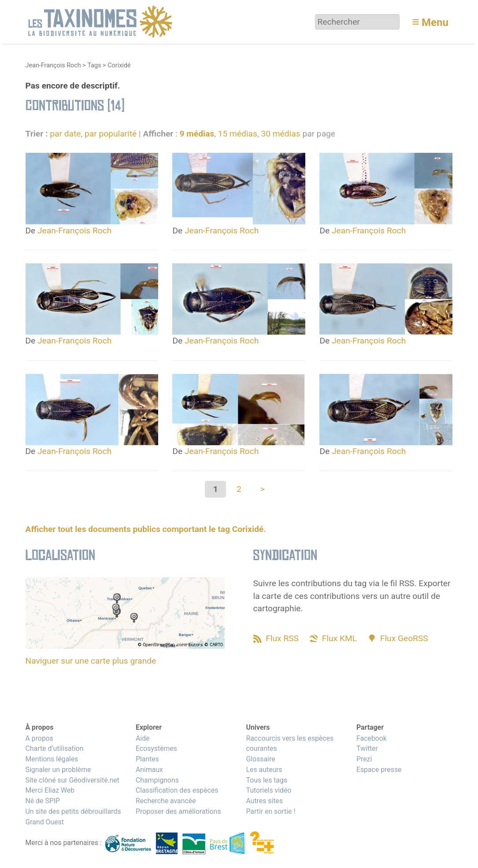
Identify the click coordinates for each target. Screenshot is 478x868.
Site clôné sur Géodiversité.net (73, 780)
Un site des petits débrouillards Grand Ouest (73, 817)
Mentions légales (52, 759)
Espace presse (379, 770)
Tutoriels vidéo (269, 790)
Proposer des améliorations (178, 811)
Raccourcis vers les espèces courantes (290, 744)
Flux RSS (282, 638)
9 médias (197, 134)
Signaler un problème (58, 770)
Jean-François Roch (53, 65)
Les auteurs (264, 770)
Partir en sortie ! (270, 811)
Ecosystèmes (156, 748)
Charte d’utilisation (55, 748)
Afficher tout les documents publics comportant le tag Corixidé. (146, 529)
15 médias (238, 134)
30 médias (280, 134)
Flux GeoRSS (404, 638)
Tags (94, 65)
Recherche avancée (166, 801)
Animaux (149, 770)
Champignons (157, 780)
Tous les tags (267, 780)
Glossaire (260, 759)
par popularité (111, 134)
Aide (143, 738)
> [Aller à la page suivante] (263, 489)
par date (65, 134)
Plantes (147, 759)
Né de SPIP (43, 801)
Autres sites (264, 801)
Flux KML (339, 638)
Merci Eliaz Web (50, 790)
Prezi (364, 759)
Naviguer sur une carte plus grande (91, 661)
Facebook (372, 738)
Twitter (367, 748)
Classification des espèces (177, 790)
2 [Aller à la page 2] (239, 489)
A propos (39, 738)
